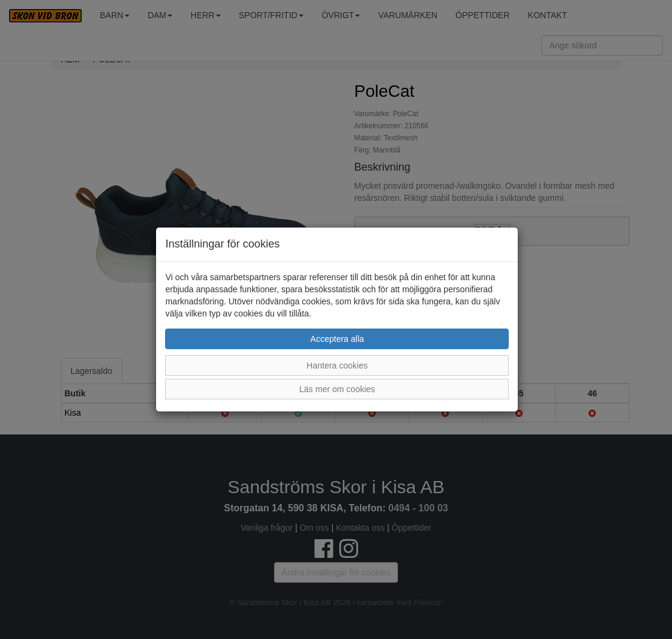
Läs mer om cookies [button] (337, 389)
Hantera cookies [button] (337, 365)
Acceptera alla (337, 339)
